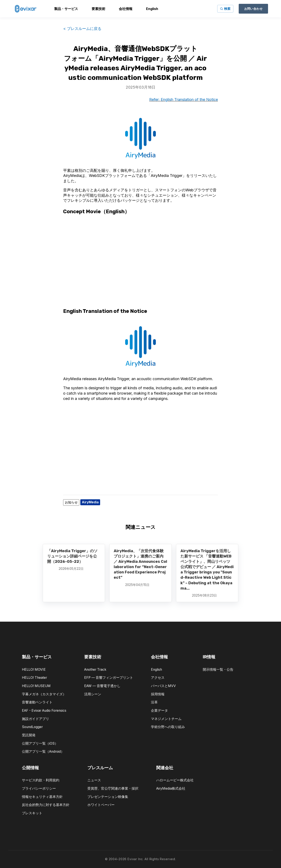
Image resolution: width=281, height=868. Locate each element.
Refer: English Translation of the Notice (184, 100)
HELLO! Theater (34, 678)
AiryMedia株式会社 (171, 788)
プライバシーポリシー (39, 788)
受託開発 (29, 735)
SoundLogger (32, 727)
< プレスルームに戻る (82, 29)
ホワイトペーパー (101, 805)
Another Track (95, 670)
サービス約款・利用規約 (41, 780)
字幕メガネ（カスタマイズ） (44, 694)
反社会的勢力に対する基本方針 (46, 805)
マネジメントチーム (166, 719)
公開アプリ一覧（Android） (43, 752)
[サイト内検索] (225, 9)
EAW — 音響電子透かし (102, 686)
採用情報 (158, 694)
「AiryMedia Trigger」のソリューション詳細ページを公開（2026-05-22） (72, 556)
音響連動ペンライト (37, 702)
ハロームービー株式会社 (175, 780)
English (156, 670)
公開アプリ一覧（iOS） (40, 743)
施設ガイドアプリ (35, 719)
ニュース (94, 780)
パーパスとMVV (163, 686)
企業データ (159, 711)
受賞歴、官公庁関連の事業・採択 (113, 788)
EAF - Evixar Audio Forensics (44, 711)
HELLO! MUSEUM (36, 686)
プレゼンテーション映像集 (108, 797)
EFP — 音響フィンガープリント (109, 678)
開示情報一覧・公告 (218, 670)
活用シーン (93, 694)
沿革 (154, 702)
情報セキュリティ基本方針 (42, 797)
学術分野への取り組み (168, 727)
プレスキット (32, 813)
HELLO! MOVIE (34, 670)
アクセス (158, 678)
